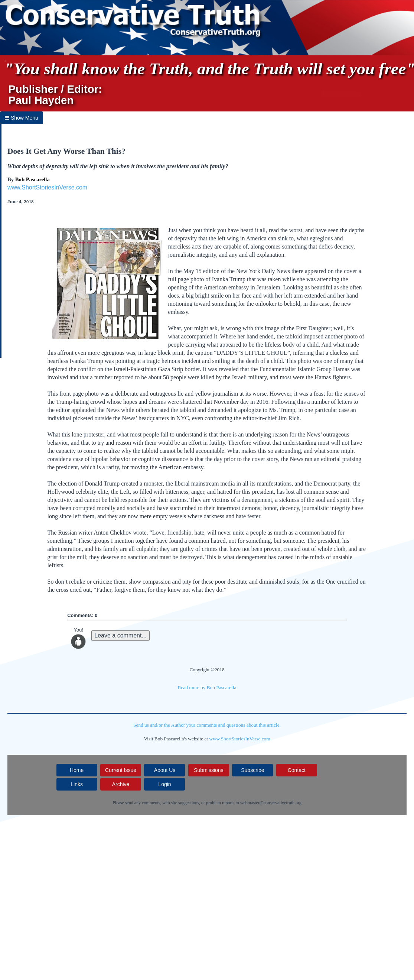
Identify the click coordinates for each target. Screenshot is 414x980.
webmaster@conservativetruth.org (271, 803)
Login (164, 784)
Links (77, 784)
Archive (121, 784)
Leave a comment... (120, 635)
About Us (165, 770)
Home (77, 770)
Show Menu (22, 118)
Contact (297, 770)
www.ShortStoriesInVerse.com (47, 187)
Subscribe (252, 770)
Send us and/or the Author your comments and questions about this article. (207, 725)
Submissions (208, 770)
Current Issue (121, 770)
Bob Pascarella (32, 179)
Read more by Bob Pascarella (207, 687)
